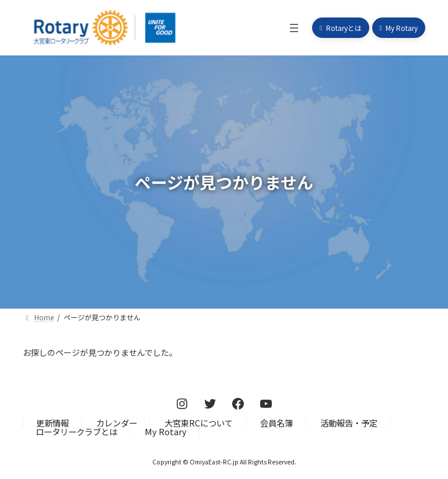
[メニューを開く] (294, 28)
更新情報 (52, 423)
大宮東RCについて (199, 423)
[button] (340, 28)
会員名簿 (276, 423)
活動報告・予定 (349, 423)
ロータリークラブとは (76, 431)
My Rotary (166, 431)
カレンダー (117, 423)
